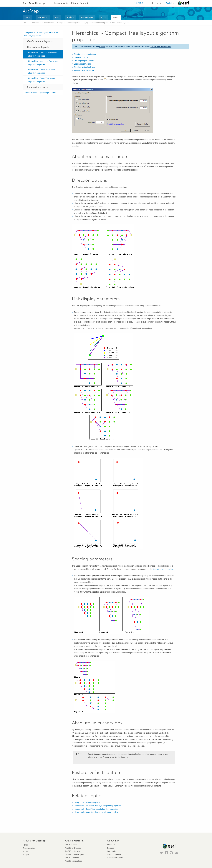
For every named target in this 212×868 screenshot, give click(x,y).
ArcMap (31, 11)
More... (116, 17)
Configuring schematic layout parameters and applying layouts (41, 34)
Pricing (75, 3)
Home (27, 17)
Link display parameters (84, 61)
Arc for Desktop (34, 3)
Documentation (62, 3)
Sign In (158, 3)
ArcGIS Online (71, 845)
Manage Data (87, 17)
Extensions (36, 23)
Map (57, 17)
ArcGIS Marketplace (73, 861)
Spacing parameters (82, 64)
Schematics (49, 23)
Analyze (70, 17)
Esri (184, 3)
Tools (103, 17)
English (169, 3)
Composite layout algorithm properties (40, 93)
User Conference (114, 854)
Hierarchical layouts (120, 23)
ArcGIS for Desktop (73, 848)
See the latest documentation (161, 46)
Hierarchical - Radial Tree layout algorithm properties (42, 71)
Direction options (81, 57)
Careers (110, 848)
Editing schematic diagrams (68, 23)
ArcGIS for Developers (74, 854)
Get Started (43, 17)
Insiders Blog (113, 851)
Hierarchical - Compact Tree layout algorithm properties (43, 54)
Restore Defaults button (84, 70)
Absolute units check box (84, 67)
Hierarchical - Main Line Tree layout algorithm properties (43, 63)
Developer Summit (115, 858)
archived (102, 46)
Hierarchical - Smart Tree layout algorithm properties (42, 80)
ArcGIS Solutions (72, 858)
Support (84, 3)
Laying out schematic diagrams (96, 23)
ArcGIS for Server (72, 851)
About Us (111, 845)
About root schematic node (85, 54)
